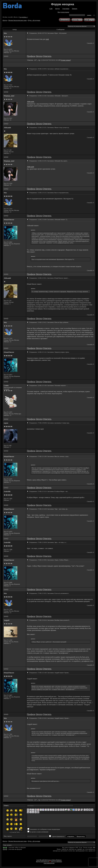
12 (57, 60)
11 (55, 60)
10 (53, 60)
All (59, 60)
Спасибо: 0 (90, 43)
